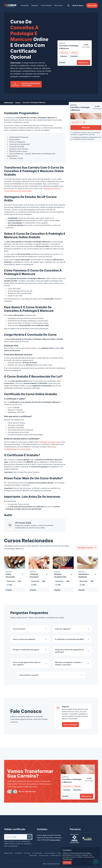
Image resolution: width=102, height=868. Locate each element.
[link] (10, 5)
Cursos (18, 102)
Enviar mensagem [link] (71, 725)
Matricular (86, 128)
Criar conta (92, 5)
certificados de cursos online (49, 442)
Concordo (67, 863)
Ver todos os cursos (87, 548)
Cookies (67, 850)
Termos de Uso (24, 504)
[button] (29, 837)
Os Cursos (27, 853)
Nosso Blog (33, 855)
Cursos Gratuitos (46, 5)
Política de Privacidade (58, 855)
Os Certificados (37, 853)
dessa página (55, 840)
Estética (74, 105)
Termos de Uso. (68, 859)
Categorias (35, 5)
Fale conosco (58, 5)
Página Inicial (9, 102)
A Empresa (18, 853)
